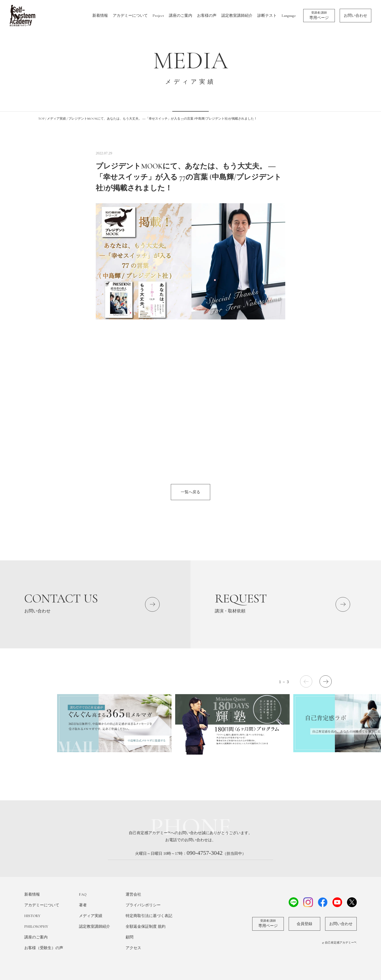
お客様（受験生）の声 (44, 948)
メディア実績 (91, 916)
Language (289, 16)
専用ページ (319, 15)
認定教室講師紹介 (237, 16)
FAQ (83, 894)
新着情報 (100, 16)
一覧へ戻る (190, 492)
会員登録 (304, 924)
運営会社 (133, 894)
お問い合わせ (355, 16)
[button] (326, 681)
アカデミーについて (130, 16)
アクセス (133, 948)
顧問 (130, 937)
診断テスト (267, 16)
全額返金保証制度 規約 (146, 927)
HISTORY (32, 916)
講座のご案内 (181, 16)
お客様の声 (207, 16)
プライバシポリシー (143, 905)
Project (158, 16)
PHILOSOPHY (36, 927)
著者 (83, 905)
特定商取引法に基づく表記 (149, 916)
